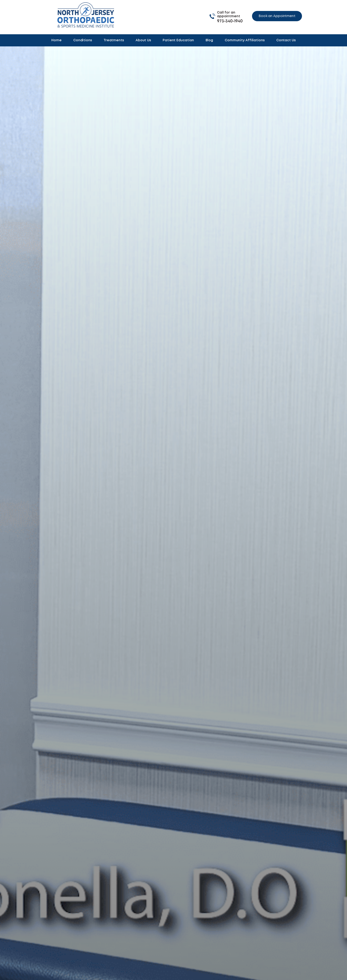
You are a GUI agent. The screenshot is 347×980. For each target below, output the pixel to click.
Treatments (114, 40)
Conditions (83, 40)
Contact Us (286, 40)
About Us (143, 40)
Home (56, 40)
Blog (209, 40)
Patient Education (178, 40)
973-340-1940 (230, 21)
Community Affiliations (245, 40)
